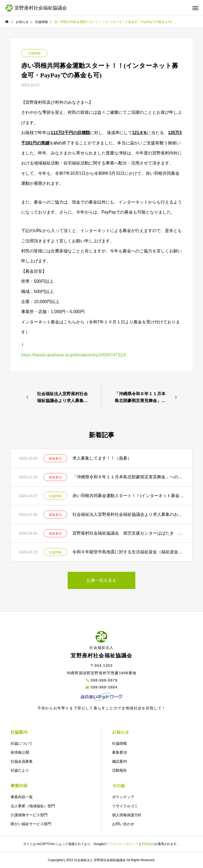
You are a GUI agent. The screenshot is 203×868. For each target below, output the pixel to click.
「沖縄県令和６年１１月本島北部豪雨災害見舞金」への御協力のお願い (128, 477)
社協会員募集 (22, 761)
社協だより (20, 770)
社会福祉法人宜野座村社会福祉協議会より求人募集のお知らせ (128, 514)
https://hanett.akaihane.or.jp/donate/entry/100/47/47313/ (74, 355)
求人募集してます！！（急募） (102, 458)
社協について (22, 743)
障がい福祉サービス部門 (31, 824)
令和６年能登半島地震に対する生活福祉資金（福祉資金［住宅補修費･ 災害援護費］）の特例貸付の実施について (128, 552)
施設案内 (119, 761)
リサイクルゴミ (125, 806)
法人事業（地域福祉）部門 (33, 806)
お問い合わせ (123, 824)
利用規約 (148, 844)
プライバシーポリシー (123, 844)
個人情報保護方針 (127, 815)
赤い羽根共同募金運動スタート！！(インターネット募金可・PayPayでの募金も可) (128, 496)
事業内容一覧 (22, 797)
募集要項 (55, 459)
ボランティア (123, 797)
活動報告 (119, 770)
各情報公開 (20, 752)
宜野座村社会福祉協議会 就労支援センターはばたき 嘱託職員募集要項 (128, 533)
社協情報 (34, 53)
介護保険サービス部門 (29, 815)
